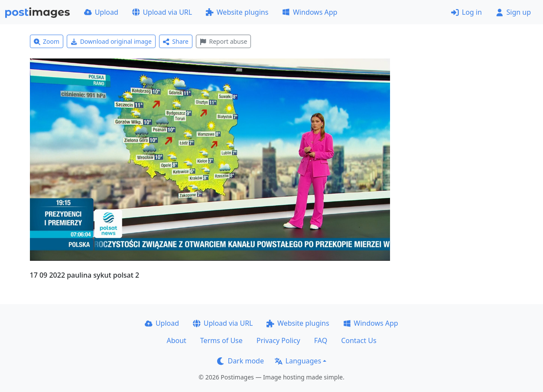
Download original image (111, 41)
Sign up (513, 12)
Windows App (310, 12)
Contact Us (359, 340)
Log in (467, 12)
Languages (298, 361)
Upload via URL (162, 12)
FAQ (321, 340)
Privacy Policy (278, 340)
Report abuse (223, 41)
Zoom (47, 41)
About (176, 340)
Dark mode (241, 361)
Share (176, 41)
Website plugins (237, 12)
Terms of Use (221, 340)
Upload (101, 12)
